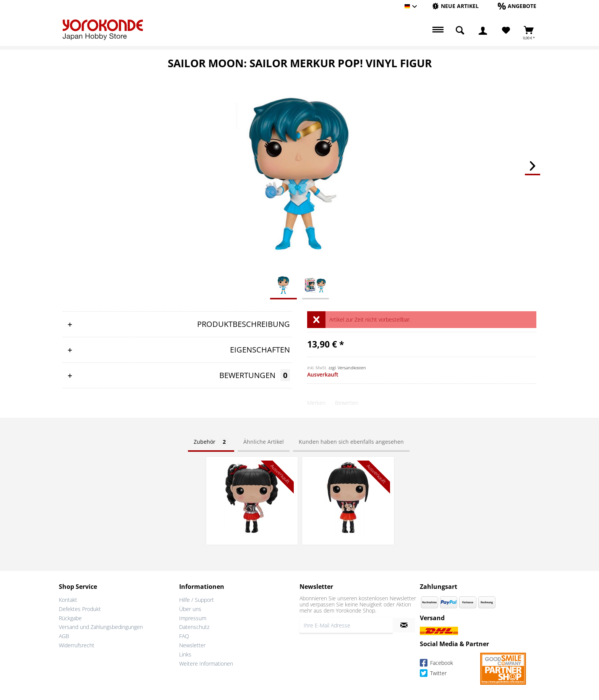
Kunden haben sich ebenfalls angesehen (351, 442)
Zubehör (211, 442)
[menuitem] (455, 6)
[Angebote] (517, 6)
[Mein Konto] (483, 31)
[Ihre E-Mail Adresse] (346, 625)
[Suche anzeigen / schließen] (460, 31)
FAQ (184, 636)
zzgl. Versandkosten (347, 368)
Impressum (193, 618)
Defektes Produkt (80, 609)
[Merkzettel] (506, 31)
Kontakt (68, 600)
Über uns (190, 609)
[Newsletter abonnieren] (404, 625)
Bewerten (347, 403)
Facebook (436, 664)
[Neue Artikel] (455, 6)
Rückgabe (70, 618)
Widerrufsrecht (77, 645)
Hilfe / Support (197, 600)
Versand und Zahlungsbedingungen (101, 627)
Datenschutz (194, 627)
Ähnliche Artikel (264, 442)
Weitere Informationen (206, 664)
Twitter (433, 674)
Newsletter (192, 645)
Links (185, 654)
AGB (64, 636)
